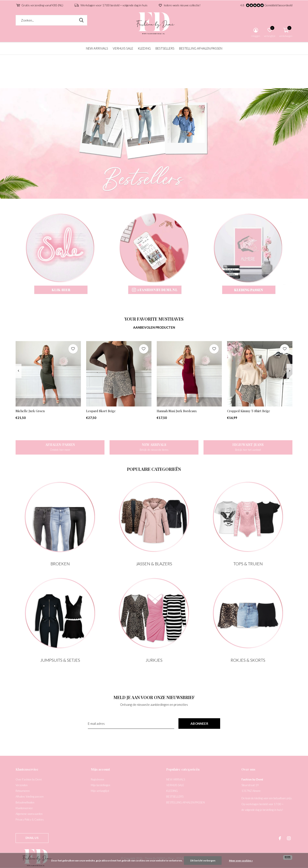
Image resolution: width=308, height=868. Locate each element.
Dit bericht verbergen (203, 861)
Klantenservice (24, 808)
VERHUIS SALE (123, 48)
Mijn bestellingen (100, 785)
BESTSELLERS (165, 48)
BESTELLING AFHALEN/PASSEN (201, 48)
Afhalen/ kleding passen (30, 796)
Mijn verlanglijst (100, 791)
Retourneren (23, 791)
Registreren (97, 779)
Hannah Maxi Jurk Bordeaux (177, 411)
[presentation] (18, 371)
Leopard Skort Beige (101, 411)
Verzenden (22, 785)
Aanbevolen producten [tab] (154, 327)
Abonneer (199, 724)
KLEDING (144, 48)
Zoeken (81, 20)
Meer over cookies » (241, 861)
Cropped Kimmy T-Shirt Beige (249, 411)
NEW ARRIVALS (97, 48)
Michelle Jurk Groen (30, 411)
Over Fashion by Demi (29, 779)
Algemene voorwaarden (29, 814)
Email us (32, 838)
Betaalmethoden (25, 802)
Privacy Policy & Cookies (30, 819)
